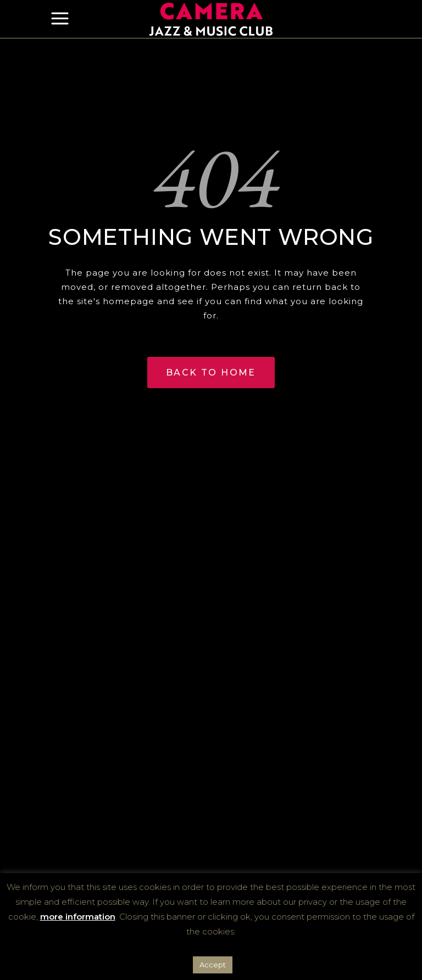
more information (78, 917)
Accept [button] (213, 965)
